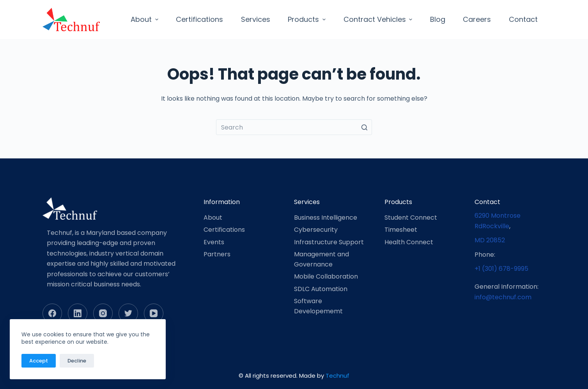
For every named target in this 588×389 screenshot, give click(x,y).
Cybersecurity (316, 230)
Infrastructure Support (329, 242)
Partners (217, 254)
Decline (77, 361)
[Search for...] (294, 127)
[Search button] (364, 127)
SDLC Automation (321, 289)
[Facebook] (52, 313)
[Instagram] (103, 313)
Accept (39, 361)
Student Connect (411, 218)
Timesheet (401, 230)
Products (308, 19)
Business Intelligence (326, 218)
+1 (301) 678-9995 (501, 269)
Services (256, 19)
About (145, 19)
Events (214, 242)
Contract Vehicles (379, 19)
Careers (477, 19)
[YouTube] (154, 313)
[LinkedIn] (78, 313)
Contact (523, 19)
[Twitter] (128, 313)
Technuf (337, 376)
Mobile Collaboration (326, 276)
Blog (438, 19)
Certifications (199, 19)
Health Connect (409, 242)
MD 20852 (490, 240)
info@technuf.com (503, 297)
